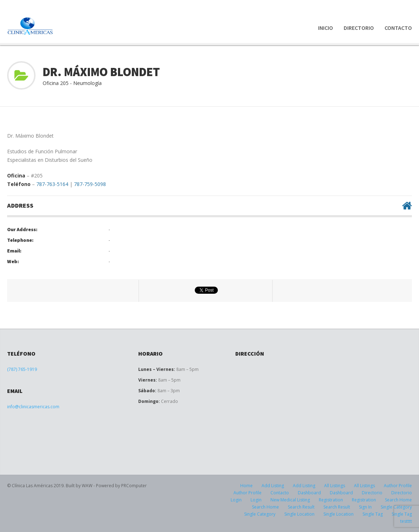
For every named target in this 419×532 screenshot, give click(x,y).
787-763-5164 (52, 184)
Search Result (301, 507)
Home (246, 486)
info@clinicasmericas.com (33, 407)
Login (236, 500)
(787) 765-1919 (22, 369)
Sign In (365, 507)
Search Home (398, 500)
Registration (331, 500)
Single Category (260, 514)
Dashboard (309, 493)
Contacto (398, 28)
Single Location (299, 514)
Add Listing (273, 486)
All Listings (335, 486)
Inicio (326, 28)
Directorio (359, 28)
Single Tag (373, 514)
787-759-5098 (90, 184)
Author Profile (398, 486)
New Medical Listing (290, 500)
